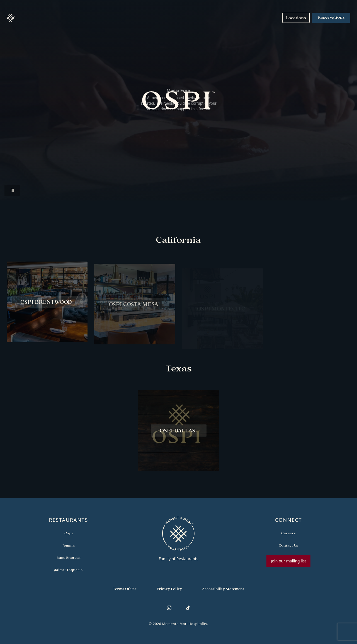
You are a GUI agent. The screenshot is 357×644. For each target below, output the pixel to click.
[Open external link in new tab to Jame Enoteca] (69, 558)
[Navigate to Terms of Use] (125, 589)
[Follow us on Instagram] (169, 608)
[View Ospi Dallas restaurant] (178, 433)
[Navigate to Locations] (296, 18)
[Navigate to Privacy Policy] (169, 589)
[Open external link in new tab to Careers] (288, 533)
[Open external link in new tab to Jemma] (69, 545)
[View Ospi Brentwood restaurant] (47, 304)
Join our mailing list (288, 561)
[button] (11, 18)
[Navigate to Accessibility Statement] (223, 589)
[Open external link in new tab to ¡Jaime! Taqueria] (68, 570)
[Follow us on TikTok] (188, 608)
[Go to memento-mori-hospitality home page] (178, 539)
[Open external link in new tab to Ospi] (69, 533)
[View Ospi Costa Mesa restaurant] (135, 308)
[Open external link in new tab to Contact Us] (288, 545)
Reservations (331, 18)
